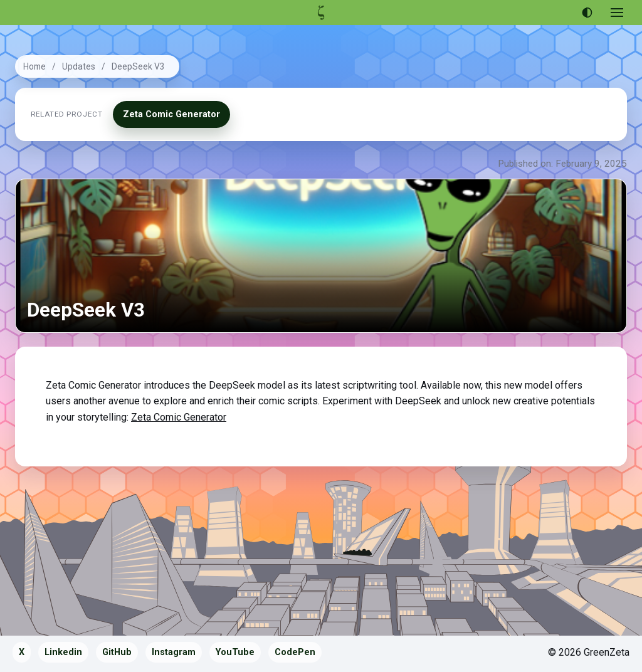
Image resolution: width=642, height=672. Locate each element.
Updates (79, 66)
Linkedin (63, 652)
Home (34, 66)
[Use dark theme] (587, 13)
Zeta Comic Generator (171, 114)
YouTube (235, 652)
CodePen (295, 652)
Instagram (174, 652)
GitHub (117, 652)
